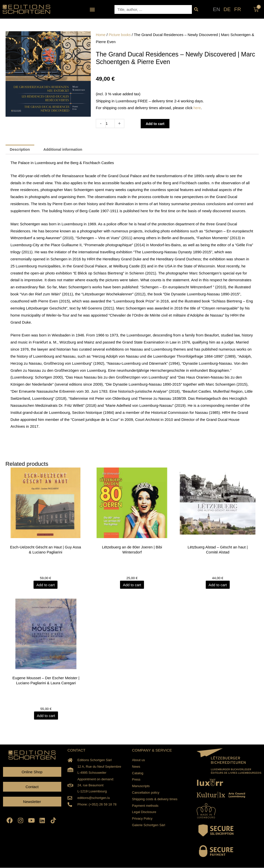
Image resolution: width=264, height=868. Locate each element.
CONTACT (77, 750)
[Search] (196, 9)
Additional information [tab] (65, 150)
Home (101, 35)
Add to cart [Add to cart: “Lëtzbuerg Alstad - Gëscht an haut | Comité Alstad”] (218, 585)
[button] (92, 9)
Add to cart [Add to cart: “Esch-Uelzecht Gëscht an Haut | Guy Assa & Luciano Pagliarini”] (46, 585)
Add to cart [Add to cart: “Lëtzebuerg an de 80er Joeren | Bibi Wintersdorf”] (132, 585)
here (197, 108)
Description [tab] (21, 150)
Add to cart (156, 124)
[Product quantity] (110, 123)
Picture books (120, 35)
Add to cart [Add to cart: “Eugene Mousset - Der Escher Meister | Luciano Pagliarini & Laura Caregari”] (46, 716)
